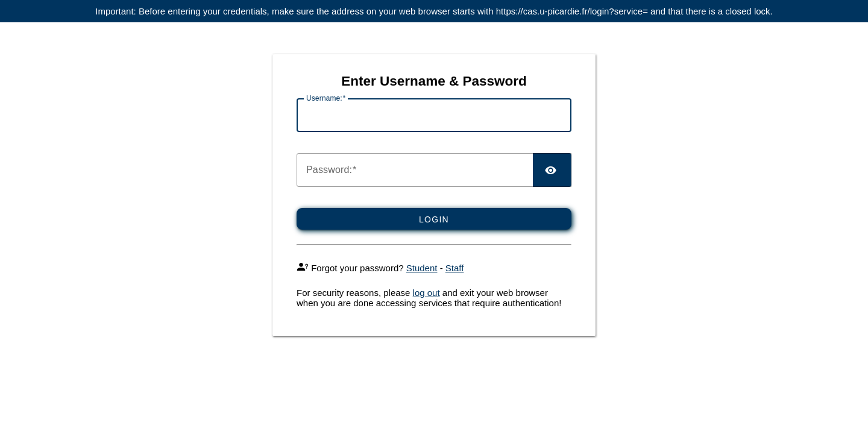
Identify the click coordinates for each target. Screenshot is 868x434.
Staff (455, 268)
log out (426, 293)
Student (422, 268)
